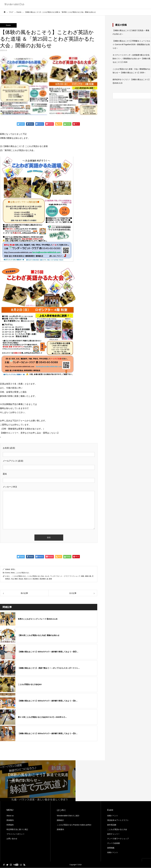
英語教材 (43, 579)
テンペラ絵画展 (114, 843)
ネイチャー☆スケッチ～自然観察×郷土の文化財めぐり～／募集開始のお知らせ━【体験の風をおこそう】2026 (131, 59)
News (13, 573)
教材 (16, 579)
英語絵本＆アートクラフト (118, 820)
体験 (83, 576)
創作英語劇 (112, 825)
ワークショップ (75, 576)
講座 (50, 579)
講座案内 (60, 830)
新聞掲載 (111, 848)
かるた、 (8, 576)
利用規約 (10, 825)
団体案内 (10, 820)
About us (10, 816)
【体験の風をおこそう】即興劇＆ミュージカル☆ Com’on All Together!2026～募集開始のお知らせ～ (131, 45)
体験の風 (88, 576)
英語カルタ (28, 579)
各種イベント (113, 816)
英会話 (21, 579)
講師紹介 (60, 820)
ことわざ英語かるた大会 (35, 576)
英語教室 (36, 579)
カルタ (47, 576)
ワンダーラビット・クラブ (59, 576)
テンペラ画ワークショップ (118, 839)
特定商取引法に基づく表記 (17, 830)
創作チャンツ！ (114, 834)
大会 (12, 579)
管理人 (13, 569)
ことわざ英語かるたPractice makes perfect (74, 825)
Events (8, 25)
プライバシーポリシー (15, 834)
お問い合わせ (12, 839)
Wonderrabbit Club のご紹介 (68, 816)
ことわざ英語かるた (22, 573)
